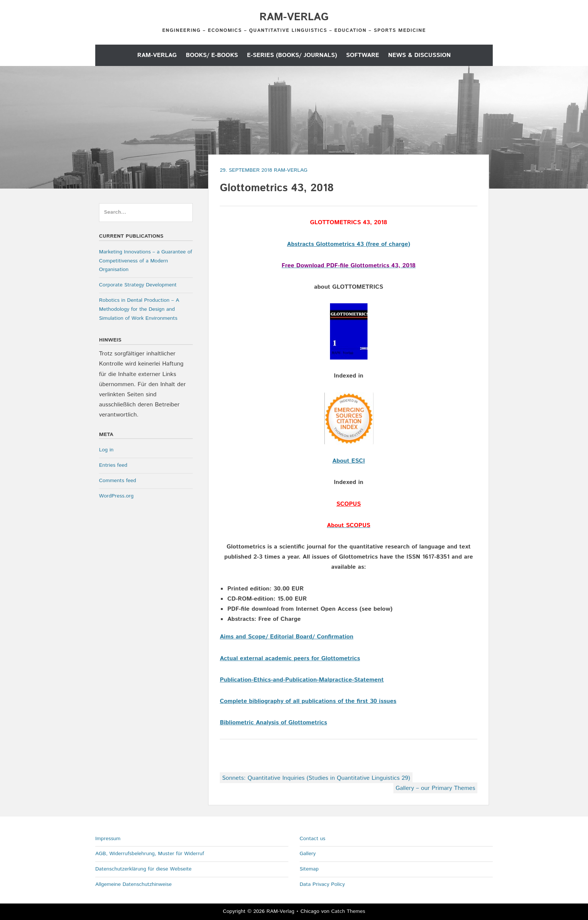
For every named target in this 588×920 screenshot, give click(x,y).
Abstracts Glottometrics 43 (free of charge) (349, 244)
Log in (106, 450)
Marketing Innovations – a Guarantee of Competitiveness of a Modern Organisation (145, 261)
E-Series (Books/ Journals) (292, 55)
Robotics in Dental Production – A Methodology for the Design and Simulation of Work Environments (139, 309)
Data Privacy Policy (322, 884)
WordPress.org (116, 496)
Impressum (108, 839)
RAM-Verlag (294, 17)
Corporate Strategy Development (138, 285)
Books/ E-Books (212, 55)
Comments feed (118, 481)
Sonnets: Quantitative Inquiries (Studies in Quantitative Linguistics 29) (316, 778)
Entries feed (113, 465)
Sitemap (309, 869)
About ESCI (349, 461)
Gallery (308, 854)
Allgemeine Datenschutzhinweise (133, 884)
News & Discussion (419, 55)
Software (363, 55)
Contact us (313, 839)
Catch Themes (348, 911)
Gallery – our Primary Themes (435, 788)
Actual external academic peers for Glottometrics (290, 659)
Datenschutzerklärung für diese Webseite (143, 869)
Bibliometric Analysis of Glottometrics (273, 723)
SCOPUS (349, 504)
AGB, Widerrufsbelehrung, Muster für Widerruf (150, 854)
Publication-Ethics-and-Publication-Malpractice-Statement (302, 680)
